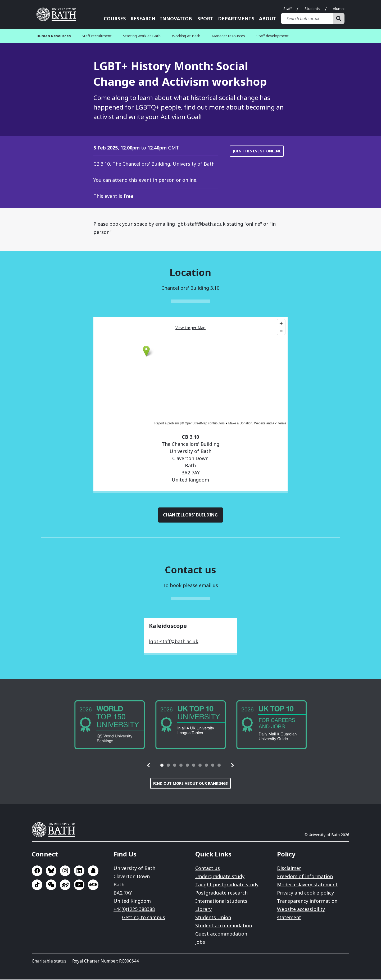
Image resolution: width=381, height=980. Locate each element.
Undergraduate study (220, 877)
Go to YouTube (79, 885)
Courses (115, 19)
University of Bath (56, 830)
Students (312, 9)
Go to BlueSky (51, 871)
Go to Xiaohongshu (93, 885)
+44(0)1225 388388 (134, 910)
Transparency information (307, 901)
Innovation (176, 19)
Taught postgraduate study (227, 885)
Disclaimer (289, 869)
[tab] (162, 766)
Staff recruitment (97, 36)
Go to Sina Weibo (65, 885)
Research (143, 19)
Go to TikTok (37, 885)
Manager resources (228, 36)
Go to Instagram (65, 871)
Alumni (339, 9)
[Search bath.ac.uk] (307, 19)
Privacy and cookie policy (305, 893)
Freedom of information (305, 877)
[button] (149, 766)
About (268, 19)
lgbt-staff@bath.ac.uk (201, 224)
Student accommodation (224, 926)
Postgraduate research (221, 893)
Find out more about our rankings (190, 784)
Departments (236, 19)
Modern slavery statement (307, 885)
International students (221, 901)
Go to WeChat (51, 885)
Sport (205, 19)
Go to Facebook (37, 871)
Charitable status (49, 961)
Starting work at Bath (142, 36)
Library (203, 910)
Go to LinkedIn (79, 871)
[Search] (339, 19)
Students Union (213, 918)
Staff (288, 9)
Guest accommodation (221, 934)
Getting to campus (144, 918)
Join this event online (257, 151)
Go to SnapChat (93, 871)
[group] (110, 726)
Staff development (273, 36)
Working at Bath (186, 36)
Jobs (200, 942)
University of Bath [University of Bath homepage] (58, 14)
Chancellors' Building (191, 515)
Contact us (208, 869)
